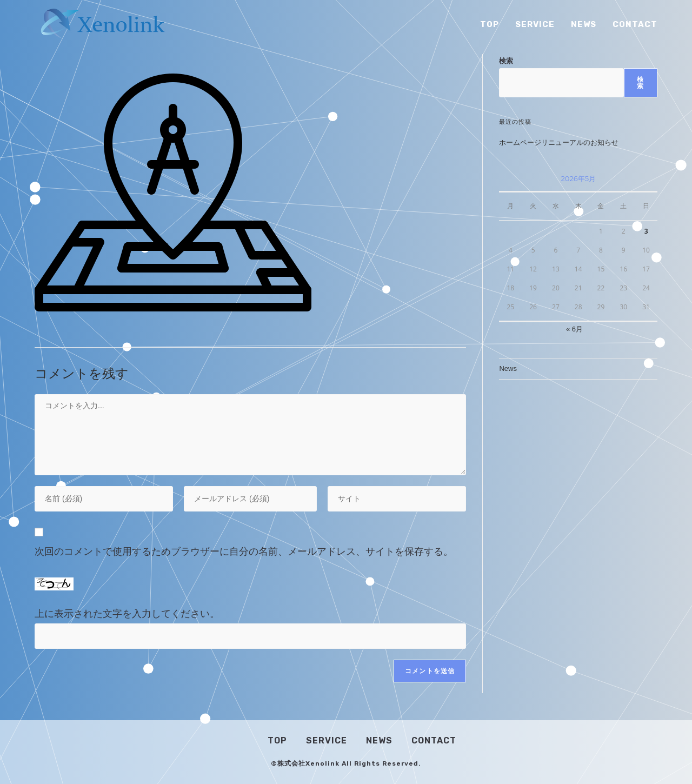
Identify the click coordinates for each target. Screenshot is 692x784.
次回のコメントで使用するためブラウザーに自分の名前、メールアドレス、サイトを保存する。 (244, 552)
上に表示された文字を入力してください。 (127, 614)
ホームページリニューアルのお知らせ (559, 142)
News (508, 368)
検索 (506, 61)
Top (277, 740)
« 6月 (574, 329)
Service (327, 740)
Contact (434, 740)
